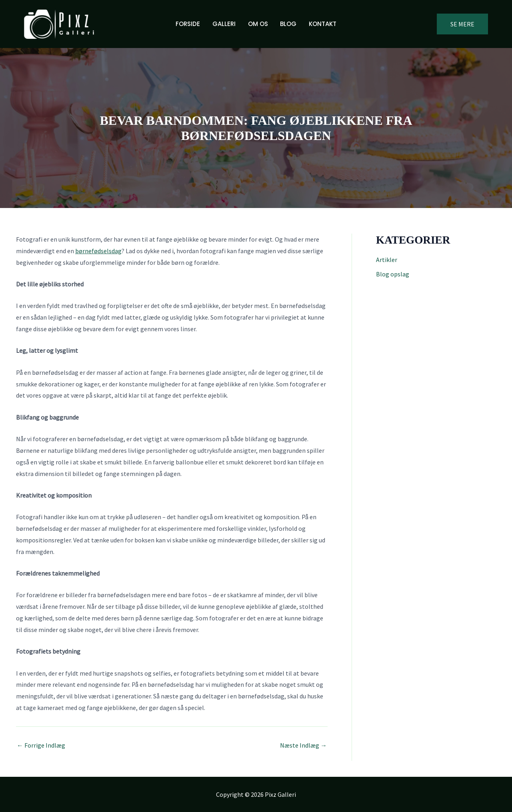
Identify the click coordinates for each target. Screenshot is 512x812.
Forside (189, 24)
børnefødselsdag (98, 251)
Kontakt (322, 24)
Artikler (387, 260)
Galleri (224, 24)
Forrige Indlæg (41, 745)
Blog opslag (393, 274)
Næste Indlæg (303, 745)
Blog (288, 24)
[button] (462, 24)
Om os (258, 24)
